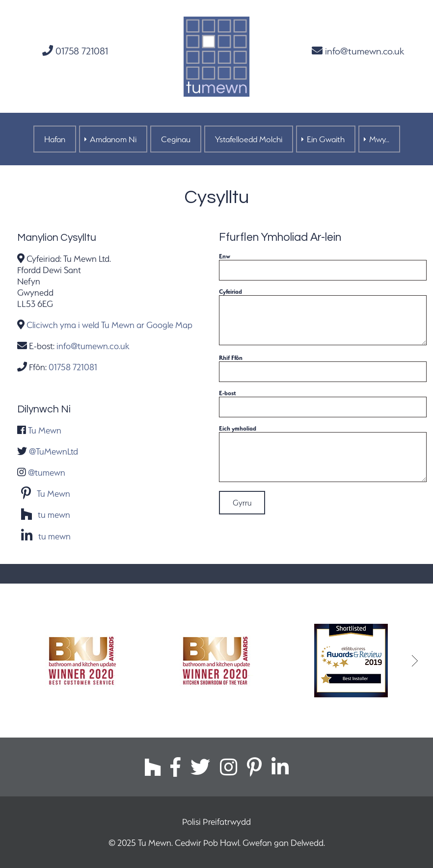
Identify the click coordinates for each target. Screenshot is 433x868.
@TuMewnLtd (54, 451)
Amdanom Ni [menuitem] (113, 139)
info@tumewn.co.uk (358, 51)
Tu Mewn (45, 430)
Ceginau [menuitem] (176, 139)
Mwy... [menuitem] (379, 139)
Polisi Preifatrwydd (216, 822)
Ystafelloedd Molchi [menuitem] (249, 139)
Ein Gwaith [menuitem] (326, 139)
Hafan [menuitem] (55, 139)
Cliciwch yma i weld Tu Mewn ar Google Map (109, 325)
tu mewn (54, 515)
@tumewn (47, 472)
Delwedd (307, 843)
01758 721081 (75, 51)
